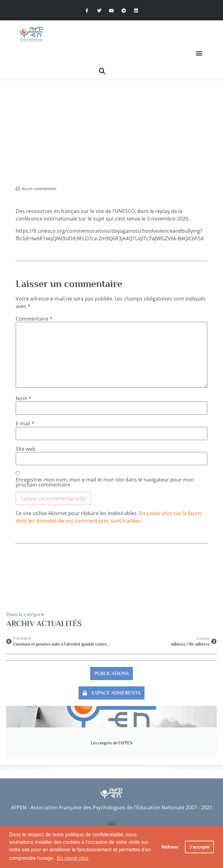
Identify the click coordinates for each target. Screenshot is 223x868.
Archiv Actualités (44, 623)
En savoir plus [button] (73, 858)
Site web (26, 449)
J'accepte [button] (200, 847)
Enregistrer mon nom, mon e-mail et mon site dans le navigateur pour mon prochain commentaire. (105, 482)
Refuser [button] (170, 847)
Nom (24, 398)
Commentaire (34, 319)
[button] (199, 53)
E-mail (25, 423)
